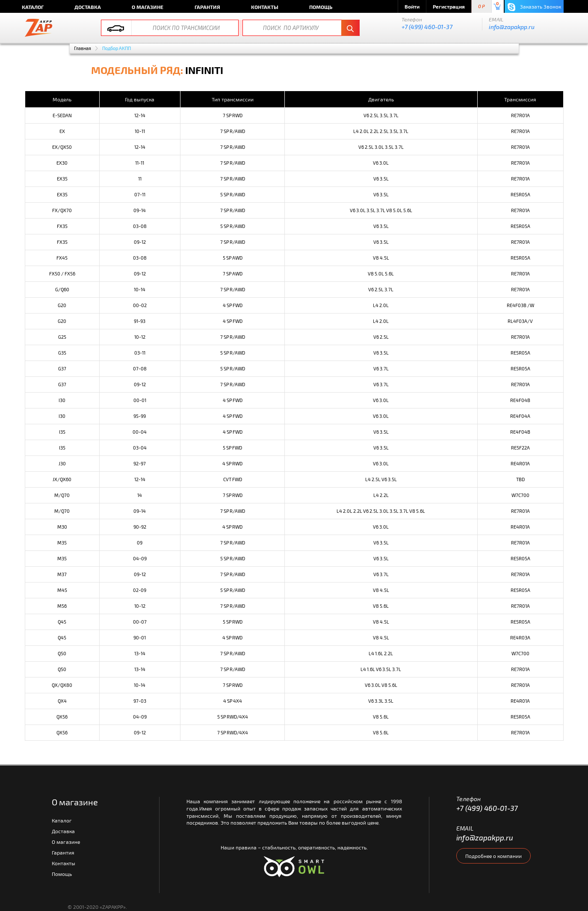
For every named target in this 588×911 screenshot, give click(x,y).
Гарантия (207, 7)
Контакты (265, 7)
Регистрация (449, 6)
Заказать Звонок (534, 7)
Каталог (33, 7)
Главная (83, 48)
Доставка (88, 7)
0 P (482, 7)
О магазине (148, 7)
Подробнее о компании (493, 856)
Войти (412, 6)
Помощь (321, 7)
